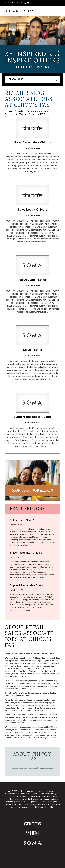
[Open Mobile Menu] (60, 11)
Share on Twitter (21, 3)
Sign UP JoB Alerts (32, 490)
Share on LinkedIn (25, 3)
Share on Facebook (18, 3)
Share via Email (28, 3)
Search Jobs (16, 79)
